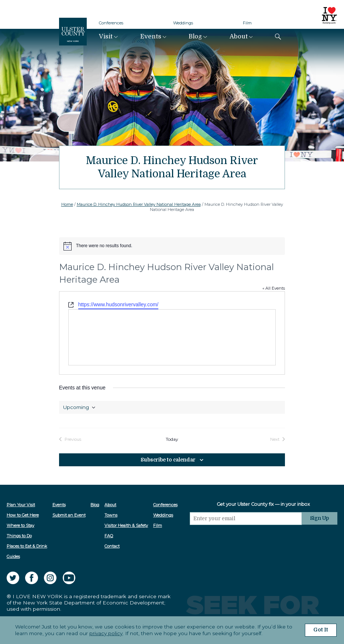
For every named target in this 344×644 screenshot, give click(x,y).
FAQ (109, 536)
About (239, 36)
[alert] (172, 246)
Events (151, 36)
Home (67, 204)
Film (247, 23)
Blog (195, 36)
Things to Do (19, 536)
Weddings (183, 23)
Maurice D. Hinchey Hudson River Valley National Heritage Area (139, 204)
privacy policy (106, 633)
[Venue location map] (172, 337)
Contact (112, 546)
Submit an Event (69, 515)
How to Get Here (23, 515)
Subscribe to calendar (168, 460)
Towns (111, 515)
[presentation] (246, 539)
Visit (106, 36)
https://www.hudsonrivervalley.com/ (118, 304)
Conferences (111, 23)
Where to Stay (20, 525)
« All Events (274, 288)
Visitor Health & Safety (126, 525)
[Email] (246, 519)
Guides (13, 556)
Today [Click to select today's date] (172, 439)
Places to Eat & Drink (27, 546)
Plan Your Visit (21, 505)
